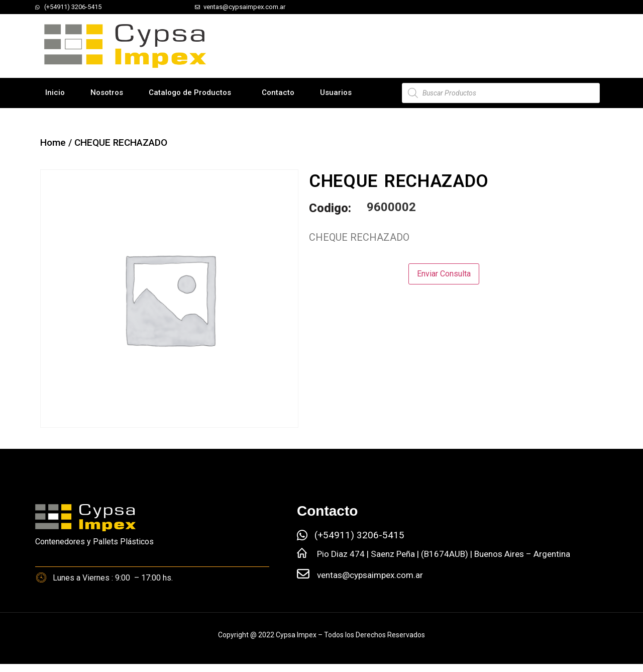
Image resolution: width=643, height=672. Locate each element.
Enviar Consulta (444, 274)
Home (53, 142)
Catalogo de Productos (190, 92)
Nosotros (107, 92)
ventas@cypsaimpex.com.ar (370, 575)
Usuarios (336, 92)
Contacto (278, 92)
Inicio (55, 92)
